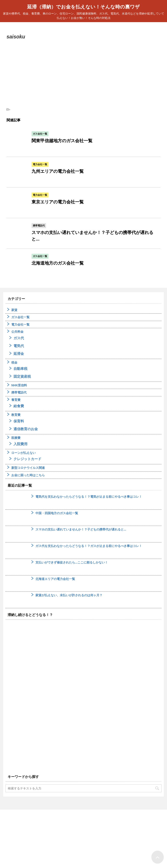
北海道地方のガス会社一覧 (58, 263)
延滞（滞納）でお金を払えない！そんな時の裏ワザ (83, 7)
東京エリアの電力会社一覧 (58, 202)
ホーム (73, 833)
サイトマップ (90, 833)
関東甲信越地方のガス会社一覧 (62, 141)
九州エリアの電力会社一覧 (58, 171)
